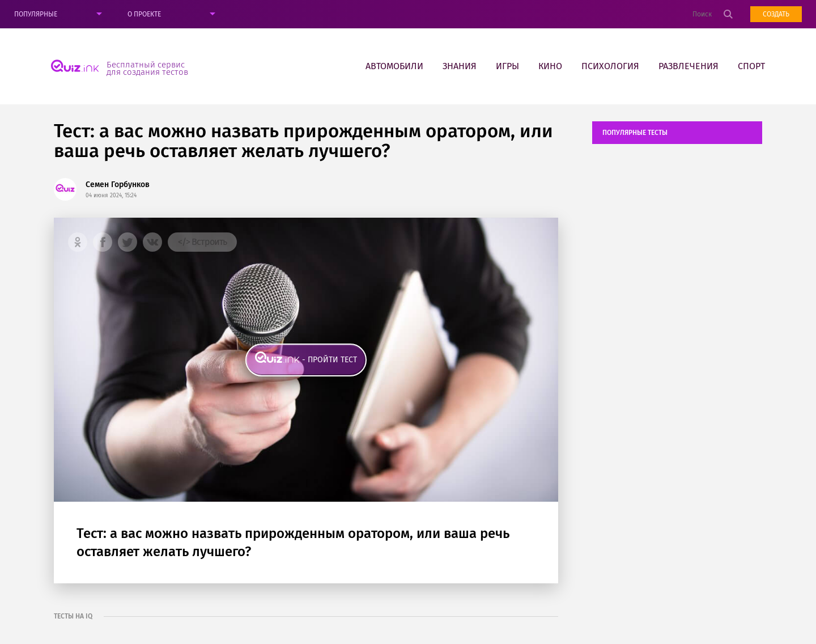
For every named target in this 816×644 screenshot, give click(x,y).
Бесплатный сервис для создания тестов (147, 68)
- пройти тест (330, 360)
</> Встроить (202, 242)
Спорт (751, 66)
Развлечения (688, 66)
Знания (460, 66)
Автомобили (394, 66)
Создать (776, 14)
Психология (610, 66)
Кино (550, 66)
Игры (507, 66)
